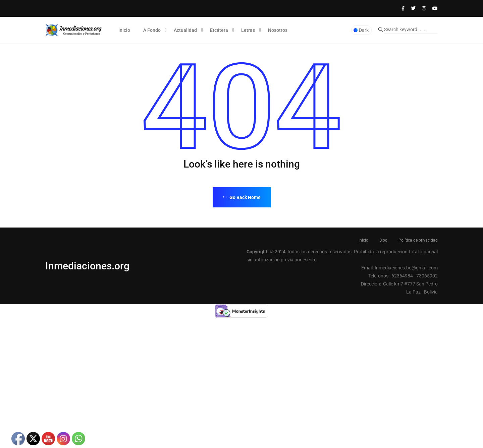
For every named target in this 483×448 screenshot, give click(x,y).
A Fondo (152, 30)
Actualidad (185, 30)
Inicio (124, 30)
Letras (248, 30)
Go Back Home (242, 197)
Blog (383, 240)
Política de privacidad (418, 240)
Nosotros (278, 30)
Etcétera (219, 30)
